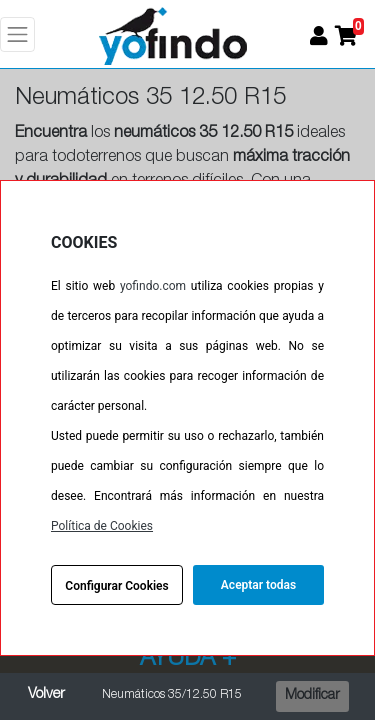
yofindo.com (153, 286)
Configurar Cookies (116, 586)
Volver (46, 695)
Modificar (312, 696)
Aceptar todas (258, 585)
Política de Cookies (102, 526)
